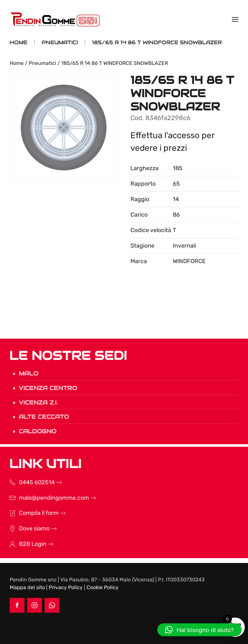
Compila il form (31, 513)
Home (17, 63)
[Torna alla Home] (56, 19)
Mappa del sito (27, 587)
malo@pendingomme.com (46, 498)
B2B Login (24, 544)
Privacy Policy (66, 587)
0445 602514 (29, 482)
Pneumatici (42, 63)
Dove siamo (26, 528)
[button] (235, 19)
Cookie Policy (103, 587)
